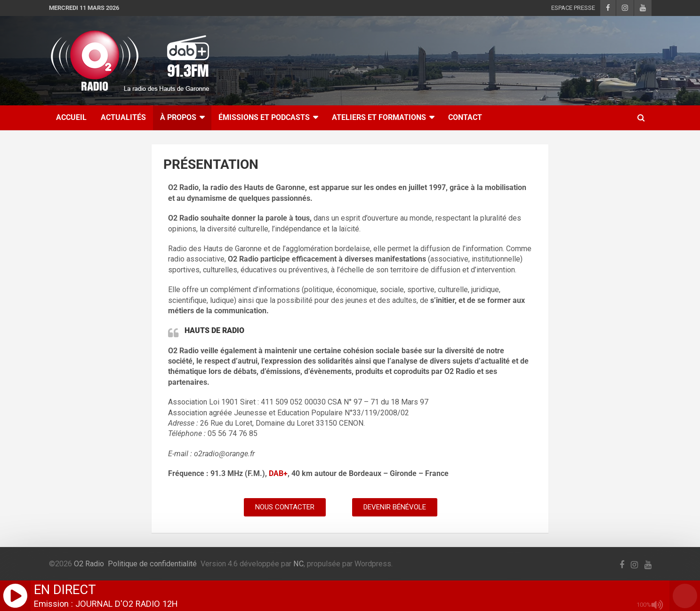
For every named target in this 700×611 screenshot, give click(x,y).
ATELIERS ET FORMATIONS (379, 117)
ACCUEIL (71, 117)
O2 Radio (89, 564)
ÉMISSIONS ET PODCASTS (264, 117)
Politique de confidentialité (152, 564)
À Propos (178, 117)
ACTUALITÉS (123, 117)
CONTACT (465, 117)
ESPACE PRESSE (573, 8)
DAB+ (278, 473)
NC (298, 564)
